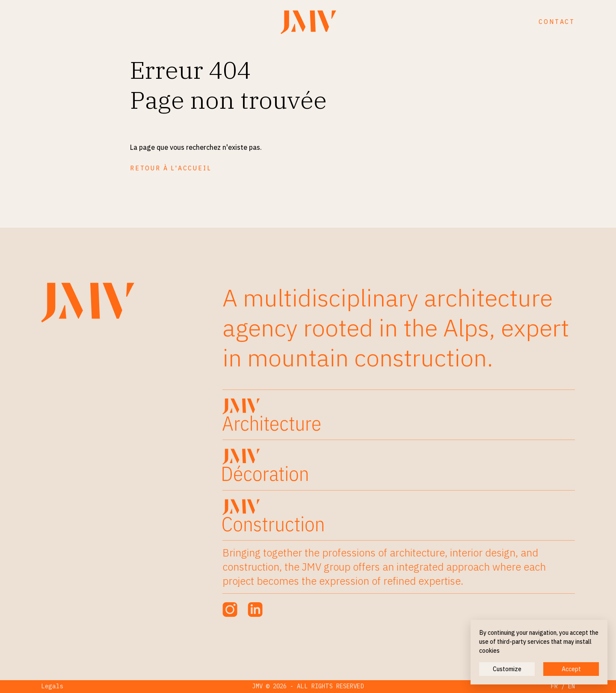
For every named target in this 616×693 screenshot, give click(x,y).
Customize (507, 669)
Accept (571, 669)
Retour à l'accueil (171, 168)
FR (554, 686)
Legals (52, 686)
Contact (557, 22)
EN (572, 686)
